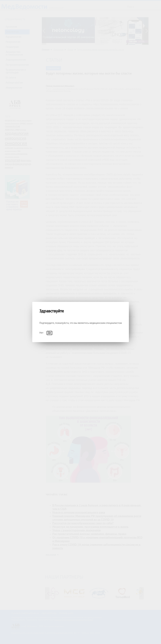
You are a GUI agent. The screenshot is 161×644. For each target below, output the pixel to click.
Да (49, 333)
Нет (41, 333)
